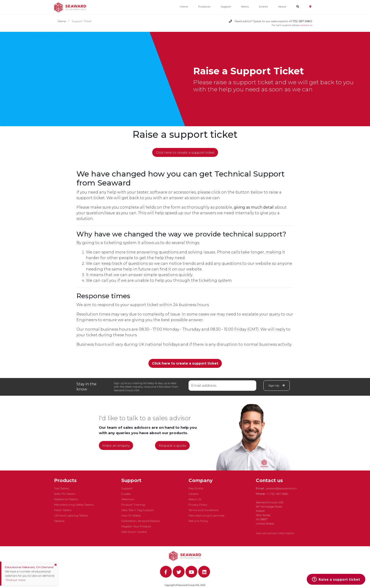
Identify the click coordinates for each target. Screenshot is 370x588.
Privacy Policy (198, 505)
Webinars (128, 499)
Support (226, 7)
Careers (193, 494)
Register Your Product (136, 526)
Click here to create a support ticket (185, 152)
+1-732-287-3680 (277, 494)
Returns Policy (198, 521)
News (245, 7)
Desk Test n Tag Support (138, 510)
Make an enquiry (116, 445)
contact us (306, 25)
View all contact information (275, 533)
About (282, 7)
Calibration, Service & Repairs (141, 521)
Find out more (15, 580)
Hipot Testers (63, 510)
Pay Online (196, 488)
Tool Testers (62, 488)
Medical (59, 521)
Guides (126, 494)
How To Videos (131, 515)
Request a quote (172, 445)
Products (204, 7)
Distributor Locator (134, 532)
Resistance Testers (66, 499)
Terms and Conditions (203, 510)
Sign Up (277, 385)
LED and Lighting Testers (71, 515)
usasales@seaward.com (281, 488)
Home (184, 7)
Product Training (133, 505)
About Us (195, 499)
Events (263, 7)
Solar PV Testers (65, 494)
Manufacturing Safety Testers (74, 505)
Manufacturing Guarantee (206, 515)
